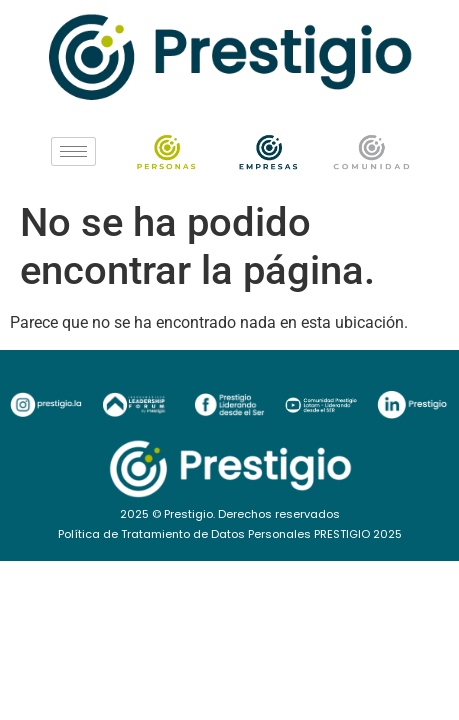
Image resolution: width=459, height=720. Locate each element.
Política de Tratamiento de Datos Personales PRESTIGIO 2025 (230, 534)
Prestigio (188, 514)
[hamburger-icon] (73, 151)
